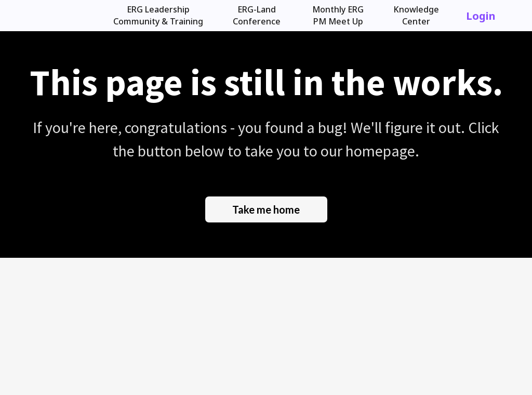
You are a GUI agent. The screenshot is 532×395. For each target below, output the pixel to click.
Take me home (266, 209)
